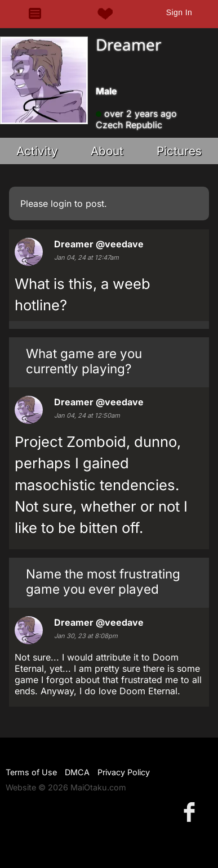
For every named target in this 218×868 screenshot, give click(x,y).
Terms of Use (31, 772)
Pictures (179, 151)
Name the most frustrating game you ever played (103, 581)
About (107, 151)
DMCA (77, 772)
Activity (37, 151)
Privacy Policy (124, 772)
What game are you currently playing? (84, 361)
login (61, 204)
